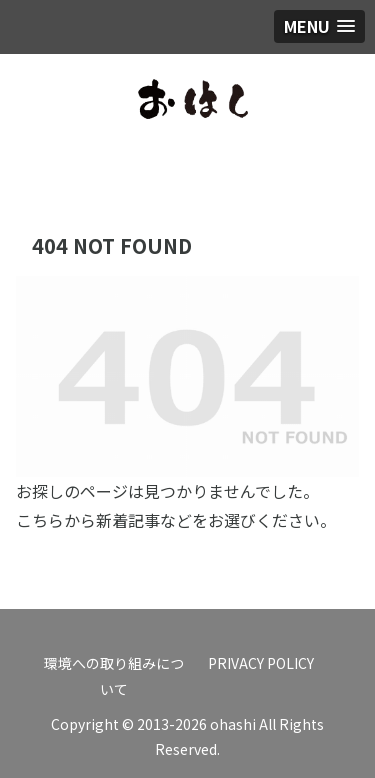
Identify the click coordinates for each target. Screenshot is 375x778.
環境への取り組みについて (114, 675)
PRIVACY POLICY (261, 663)
